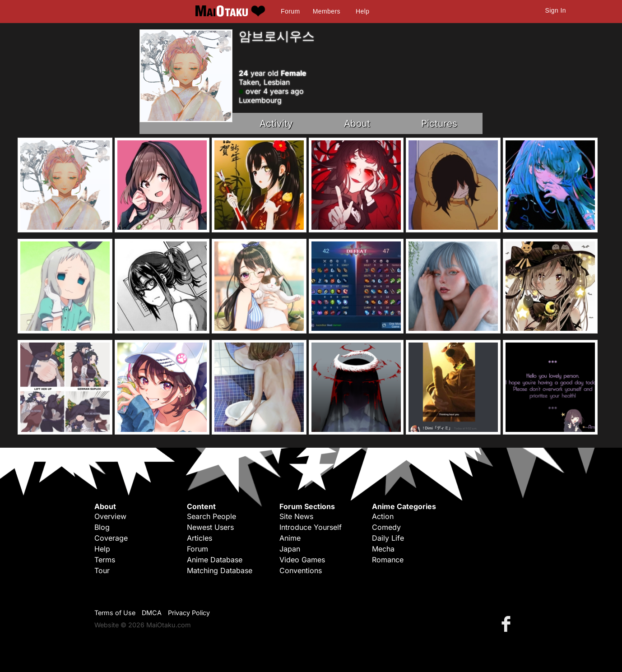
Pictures (439, 123)
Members (327, 11)
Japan (290, 549)
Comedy (386, 527)
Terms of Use (115, 613)
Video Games (302, 560)
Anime (290, 538)
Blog (102, 527)
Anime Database (215, 560)
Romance (388, 560)
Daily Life (388, 538)
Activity (276, 123)
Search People (211, 516)
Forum (290, 11)
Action (383, 516)
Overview (110, 516)
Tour (102, 570)
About (357, 123)
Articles (200, 538)
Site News (296, 516)
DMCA (152, 613)
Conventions (301, 570)
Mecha (383, 549)
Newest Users (210, 527)
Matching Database (220, 570)
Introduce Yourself (311, 527)
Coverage (111, 538)
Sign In (556, 10)
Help (362, 11)
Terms (105, 560)
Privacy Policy (189, 613)
